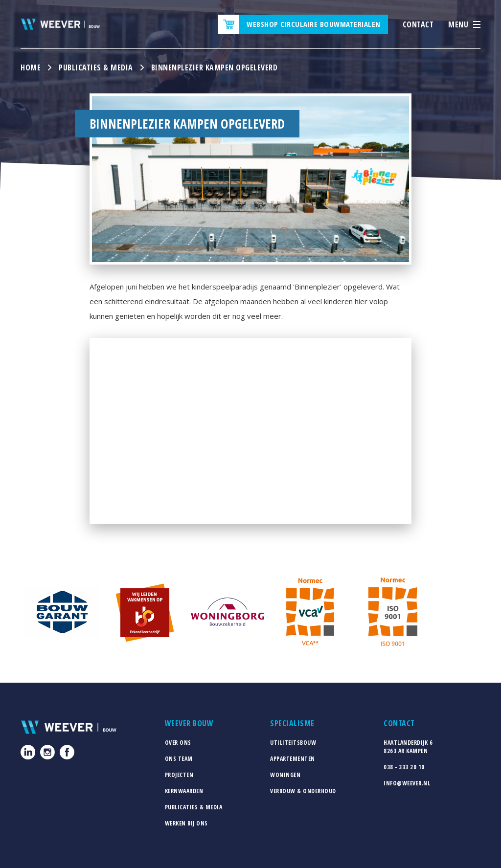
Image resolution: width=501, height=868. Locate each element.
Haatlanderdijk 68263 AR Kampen (408, 747)
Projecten (179, 775)
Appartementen (293, 759)
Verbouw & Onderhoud (303, 791)
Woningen (285, 775)
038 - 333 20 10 (404, 767)
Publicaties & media (96, 67)
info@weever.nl (407, 783)
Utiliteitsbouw (293, 743)
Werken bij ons (186, 823)
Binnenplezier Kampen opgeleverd (215, 67)
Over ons (178, 743)
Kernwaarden (184, 791)
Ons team (179, 759)
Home (31, 67)
